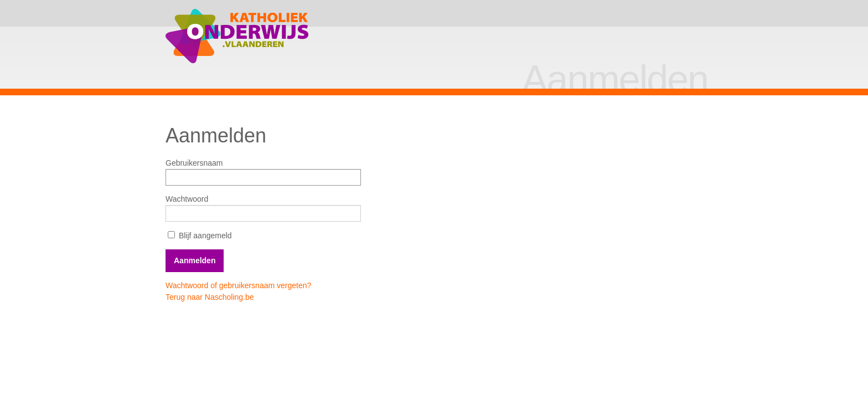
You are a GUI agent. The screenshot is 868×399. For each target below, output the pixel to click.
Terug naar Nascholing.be (210, 297)
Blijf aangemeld (200, 236)
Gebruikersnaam (194, 163)
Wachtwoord (187, 199)
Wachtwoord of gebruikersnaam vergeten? (238, 285)
